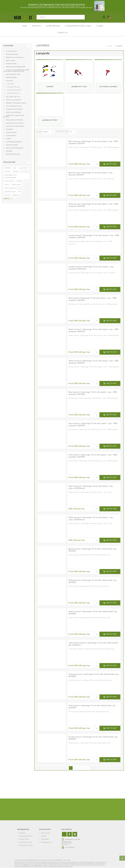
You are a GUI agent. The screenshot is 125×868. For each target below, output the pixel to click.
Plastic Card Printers (13, 154)
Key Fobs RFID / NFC (13, 75)
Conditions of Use (25, 842)
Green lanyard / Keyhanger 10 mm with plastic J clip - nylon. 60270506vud (91, 488)
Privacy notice (24, 839)
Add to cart (111, 164)
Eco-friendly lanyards (108, 87)
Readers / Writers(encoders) (16, 103)
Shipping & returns (26, 836)
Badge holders (11, 64)
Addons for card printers (15, 123)
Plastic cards (10, 61)
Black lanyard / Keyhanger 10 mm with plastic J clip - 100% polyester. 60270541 (93, 143)
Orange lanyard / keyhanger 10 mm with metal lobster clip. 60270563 (94, 676)
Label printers (11, 136)
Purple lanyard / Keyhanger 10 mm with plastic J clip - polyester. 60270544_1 (91, 268)
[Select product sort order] (48, 132)
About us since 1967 (26, 846)
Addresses (45, 839)
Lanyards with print (50, 120)
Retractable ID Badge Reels (16, 67)
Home (110, 46)
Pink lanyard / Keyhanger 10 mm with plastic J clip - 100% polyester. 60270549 (93, 456)
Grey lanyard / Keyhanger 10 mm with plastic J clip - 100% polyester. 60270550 (93, 425)
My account (46, 833)
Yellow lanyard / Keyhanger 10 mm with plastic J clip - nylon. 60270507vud (91, 519)
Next (87, 768)
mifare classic (16, 185)
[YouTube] (75, 834)
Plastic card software (13, 113)
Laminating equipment (14, 142)
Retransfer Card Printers (14, 120)
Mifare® (9, 151)
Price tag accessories (13, 100)
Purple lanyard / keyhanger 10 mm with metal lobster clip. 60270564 (93, 738)
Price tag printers (12, 55)
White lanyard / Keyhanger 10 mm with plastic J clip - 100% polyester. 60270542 (93, 205)
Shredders (10, 130)
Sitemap (22, 833)
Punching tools (11, 133)
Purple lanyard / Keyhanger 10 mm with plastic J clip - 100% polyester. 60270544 (94, 237)
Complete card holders (14, 109)
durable (16, 172)
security (7, 195)
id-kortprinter (9, 181)
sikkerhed (16, 195)
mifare (7, 185)
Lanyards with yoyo (79, 87)
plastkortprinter (10, 192)
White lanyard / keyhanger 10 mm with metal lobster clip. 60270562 (93, 582)
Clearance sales (12, 145)
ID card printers (11, 51)
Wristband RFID (11, 78)
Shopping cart (46, 842)
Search (87, 17)
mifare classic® (10, 188)
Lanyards (50, 87)
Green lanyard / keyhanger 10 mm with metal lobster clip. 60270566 (93, 613)
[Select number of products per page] (73, 132)
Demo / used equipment (15, 148)
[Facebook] (70, 834)
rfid (20, 192)
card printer (23, 168)
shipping (51, 862)
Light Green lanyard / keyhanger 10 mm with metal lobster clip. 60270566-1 (93, 644)
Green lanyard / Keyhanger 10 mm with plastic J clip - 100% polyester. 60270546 (93, 331)
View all (7, 199)
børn (15, 168)
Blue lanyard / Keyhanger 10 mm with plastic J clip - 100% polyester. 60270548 (93, 393)
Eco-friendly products (14, 106)
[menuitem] (28, 833)
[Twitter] (64, 834)
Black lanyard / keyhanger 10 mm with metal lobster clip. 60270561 (93, 550)
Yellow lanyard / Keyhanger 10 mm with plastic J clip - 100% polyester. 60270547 (93, 362)
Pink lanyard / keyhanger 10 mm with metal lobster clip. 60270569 (92, 707)
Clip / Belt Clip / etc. (13, 97)
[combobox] (61, 17)
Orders (44, 836)
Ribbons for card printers (15, 58)
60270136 (8, 168)
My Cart (108, 17)
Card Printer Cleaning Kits (15, 126)
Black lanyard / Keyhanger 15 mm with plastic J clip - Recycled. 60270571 (91, 174)
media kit (20, 181)
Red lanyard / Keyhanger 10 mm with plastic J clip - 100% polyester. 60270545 (92, 299)
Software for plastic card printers (14, 116)
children (7, 172)
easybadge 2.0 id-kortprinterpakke (11, 176)
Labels (8, 139)
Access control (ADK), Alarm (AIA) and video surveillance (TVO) (16, 71)
